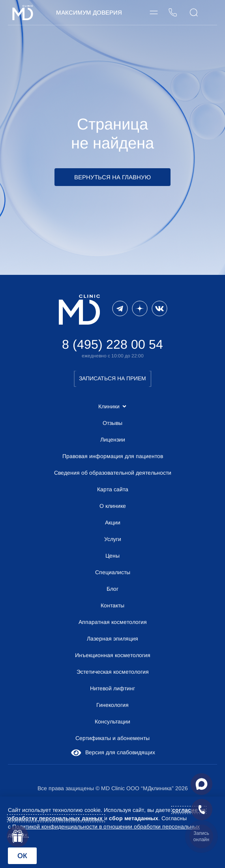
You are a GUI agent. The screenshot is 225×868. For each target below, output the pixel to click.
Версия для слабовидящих (112, 752)
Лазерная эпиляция (112, 639)
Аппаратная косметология (113, 622)
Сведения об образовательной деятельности (113, 473)
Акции (113, 522)
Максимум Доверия (89, 12)
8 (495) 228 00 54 (112, 344)
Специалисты (113, 572)
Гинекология (112, 705)
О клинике (113, 506)
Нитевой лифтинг (112, 688)
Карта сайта (113, 489)
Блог (112, 589)
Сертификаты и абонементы (112, 738)
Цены (112, 556)
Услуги (113, 539)
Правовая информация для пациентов (113, 456)
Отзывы (112, 423)
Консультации (112, 721)
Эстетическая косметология (113, 672)
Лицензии (113, 440)
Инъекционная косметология (113, 655)
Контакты (112, 605)
